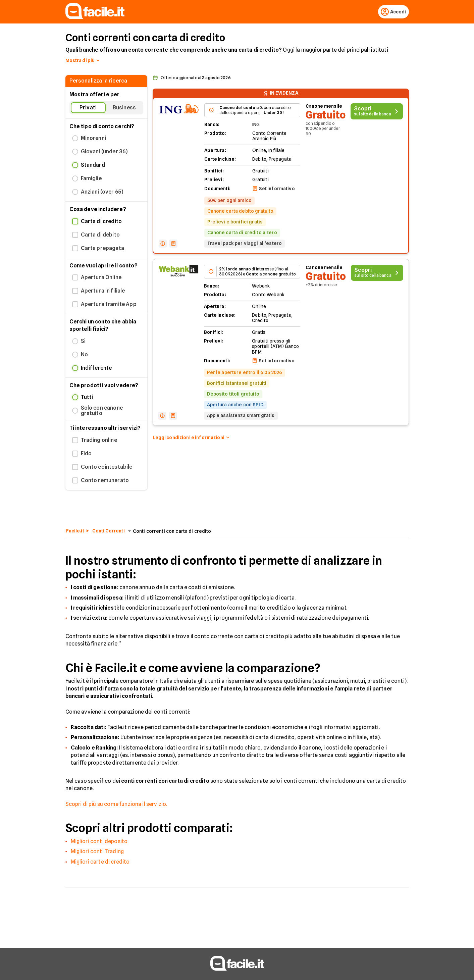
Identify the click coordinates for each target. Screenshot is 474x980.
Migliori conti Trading (97, 853)
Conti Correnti (109, 532)
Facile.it (75, 532)
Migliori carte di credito (100, 863)
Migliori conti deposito (99, 843)
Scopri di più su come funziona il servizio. (116, 805)
